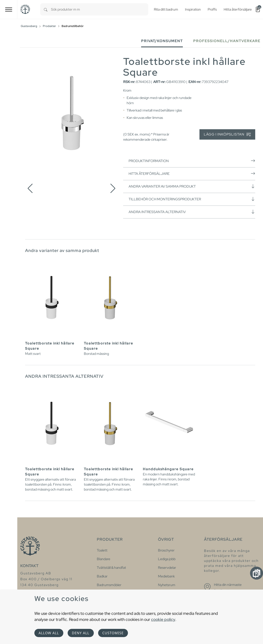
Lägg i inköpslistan (227, 135)
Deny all (81, 633)
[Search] (46, 9)
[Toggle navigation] (9, 9)
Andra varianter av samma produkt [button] (192, 186)
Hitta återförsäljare (192, 174)
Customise (113, 633)
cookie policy (163, 619)
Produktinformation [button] (192, 161)
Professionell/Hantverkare (227, 41)
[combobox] (100, 9)
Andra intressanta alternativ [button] (192, 212)
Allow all (49, 633)
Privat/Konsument (162, 41)
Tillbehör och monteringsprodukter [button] (192, 199)
